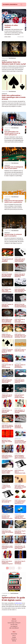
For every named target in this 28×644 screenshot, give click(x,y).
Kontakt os (14, 639)
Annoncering (14, 634)
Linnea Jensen (8, 37)
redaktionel (4, 60)
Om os (14, 636)
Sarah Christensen (14, 593)
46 (19, 568)
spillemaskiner (18, 603)
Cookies (14, 637)
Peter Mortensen (12, 58)
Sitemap (14, 641)
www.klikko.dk (15, 628)
